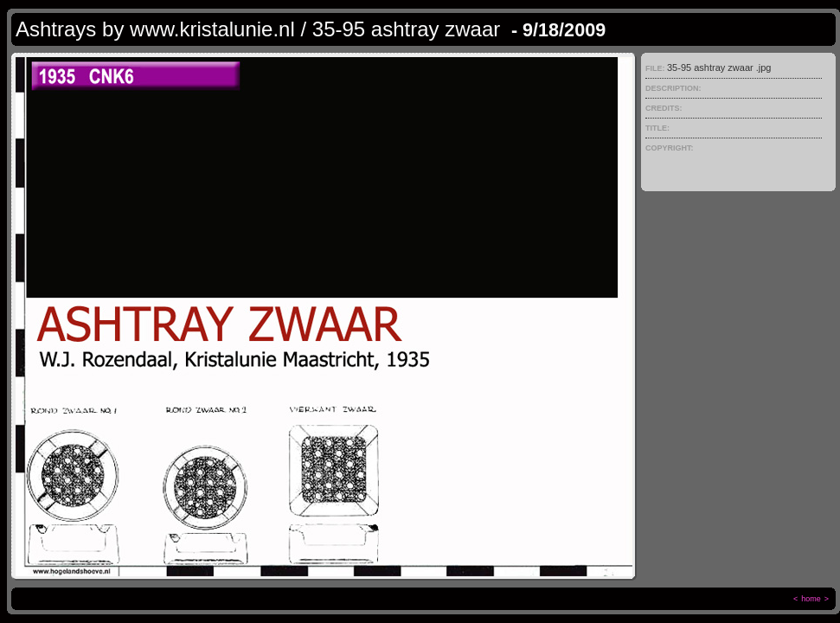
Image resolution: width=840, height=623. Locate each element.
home (811, 599)
